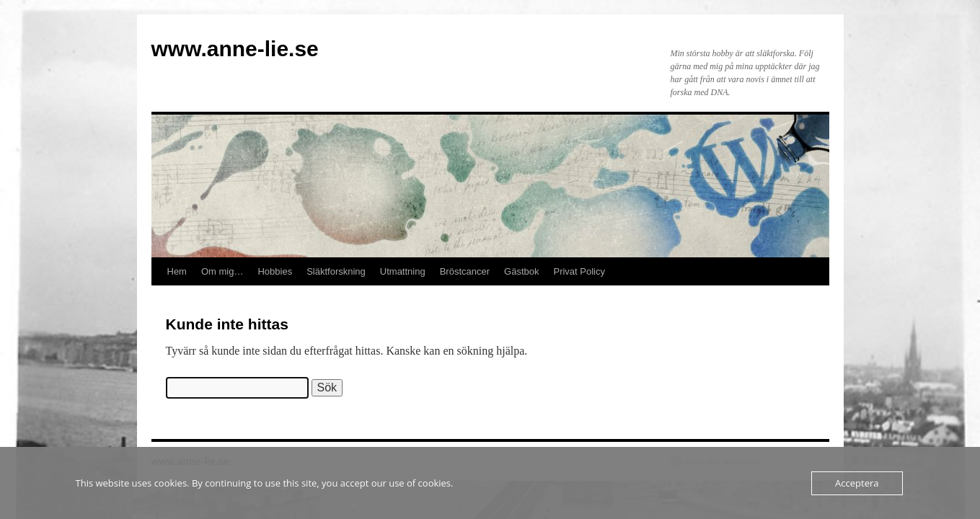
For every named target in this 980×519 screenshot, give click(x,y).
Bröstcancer (465, 271)
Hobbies (275, 271)
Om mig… (222, 271)
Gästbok (521, 271)
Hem (177, 271)
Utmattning (403, 271)
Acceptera (857, 483)
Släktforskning (336, 271)
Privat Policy (579, 271)
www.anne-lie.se (235, 49)
